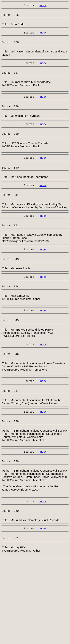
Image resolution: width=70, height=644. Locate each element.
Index (43, 5)
